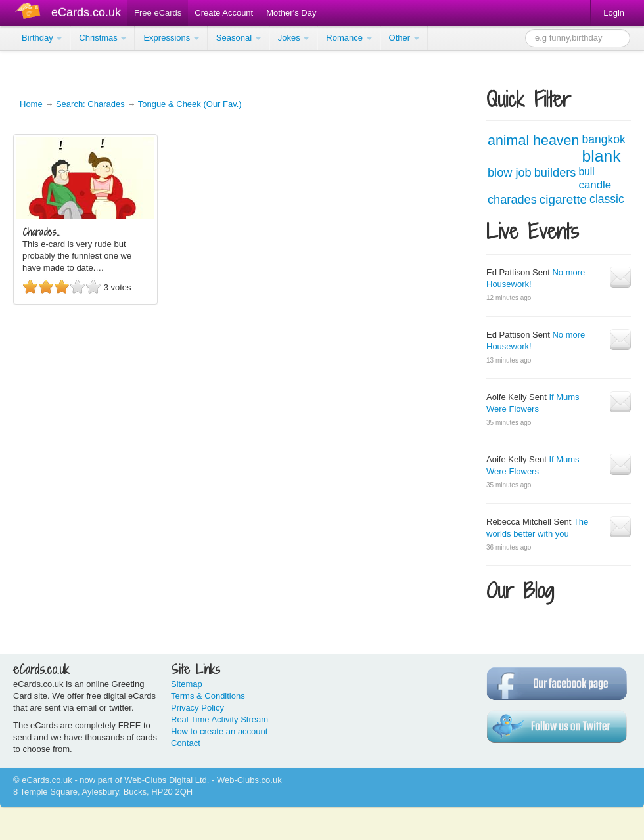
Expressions (171, 38)
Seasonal (239, 38)
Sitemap (187, 684)
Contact (186, 743)
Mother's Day (291, 13)
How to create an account (219, 731)
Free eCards (158, 13)
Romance (349, 38)
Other (404, 38)
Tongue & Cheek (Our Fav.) (190, 104)
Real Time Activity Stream (219, 719)
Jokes (294, 38)
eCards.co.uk (86, 12)
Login (614, 13)
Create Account (224, 13)
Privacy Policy (197, 708)
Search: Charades (90, 104)
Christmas (103, 38)
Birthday (42, 38)
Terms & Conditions (208, 696)
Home (31, 104)
